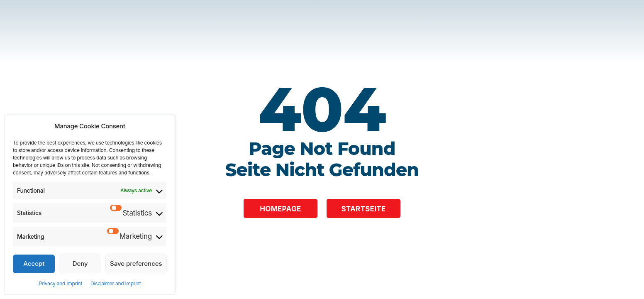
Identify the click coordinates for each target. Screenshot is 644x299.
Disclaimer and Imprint (116, 283)
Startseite (363, 209)
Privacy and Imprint (60, 283)
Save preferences (136, 263)
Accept (34, 263)
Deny (80, 263)
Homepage (280, 209)
